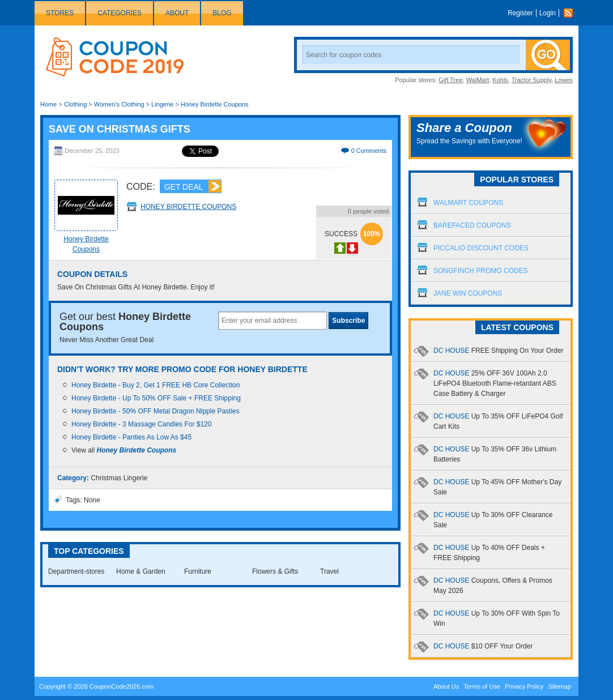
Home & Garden (141, 571)
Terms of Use (482, 686)
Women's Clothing (119, 104)
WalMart (478, 80)
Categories (120, 13)
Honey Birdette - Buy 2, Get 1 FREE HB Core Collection (156, 385)
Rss (571, 13)
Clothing (75, 104)
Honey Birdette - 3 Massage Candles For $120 (141, 424)
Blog (222, 13)
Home (48, 104)
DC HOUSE (498, 351)
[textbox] (273, 321)
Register (520, 13)
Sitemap (560, 686)
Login (548, 13)
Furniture (198, 571)
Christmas (106, 478)
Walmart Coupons (468, 203)
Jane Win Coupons (468, 293)
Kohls (500, 80)
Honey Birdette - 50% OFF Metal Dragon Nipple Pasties (156, 411)
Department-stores (76, 571)
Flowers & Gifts (275, 571)
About (177, 13)
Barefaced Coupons (472, 225)
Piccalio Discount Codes (481, 248)
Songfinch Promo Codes (481, 271)
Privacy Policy (524, 686)
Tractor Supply (531, 80)
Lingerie (162, 104)
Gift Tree (450, 80)
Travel (329, 571)
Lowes (564, 80)
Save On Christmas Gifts (120, 129)
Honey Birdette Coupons (215, 104)
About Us (446, 686)
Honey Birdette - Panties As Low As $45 (131, 437)
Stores (60, 13)
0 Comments (369, 151)
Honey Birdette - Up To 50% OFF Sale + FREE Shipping (156, 398)
